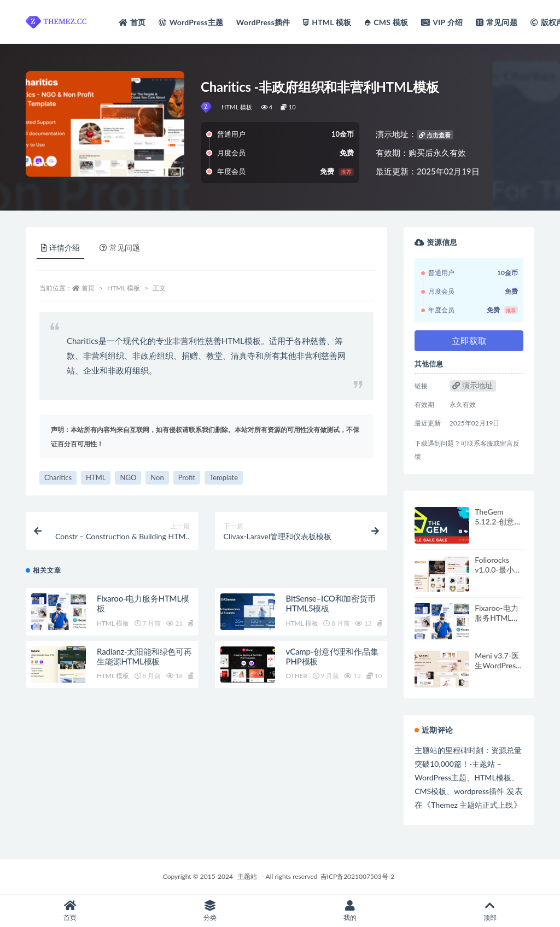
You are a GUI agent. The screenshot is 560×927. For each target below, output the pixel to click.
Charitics (58, 477)
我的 (350, 911)
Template (224, 477)
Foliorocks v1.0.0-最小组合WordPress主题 (498, 575)
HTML (96, 477)
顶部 (490, 911)
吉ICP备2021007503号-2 (358, 876)
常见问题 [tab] (120, 247)
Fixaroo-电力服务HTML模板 (497, 618)
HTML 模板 (237, 107)
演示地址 (472, 385)
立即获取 (469, 340)
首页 (88, 288)
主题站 (247, 876)
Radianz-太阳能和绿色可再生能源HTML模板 (144, 656)
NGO (128, 477)
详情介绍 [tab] (60, 247)
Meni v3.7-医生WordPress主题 (497, 665)
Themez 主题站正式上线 (472, 805)
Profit (187, 477)
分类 (210, 911)
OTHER (297, 676)
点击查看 (435, 135)
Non (157, 477)
